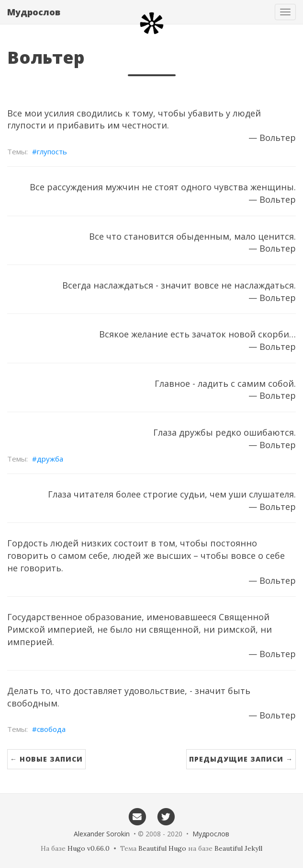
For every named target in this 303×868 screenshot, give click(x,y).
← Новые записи (46, 759)
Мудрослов (34, 12)
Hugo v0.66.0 (89, 848)
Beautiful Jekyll (238, 848)
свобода (51, 729)
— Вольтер (272, 138)
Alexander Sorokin (102, 834)
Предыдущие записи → (241, 759)
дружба (50, 459)
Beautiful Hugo (162, 848)
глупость (52, 151)
